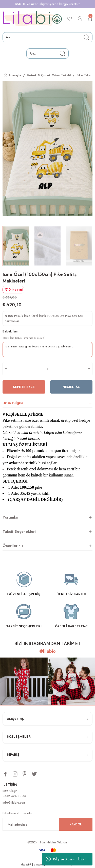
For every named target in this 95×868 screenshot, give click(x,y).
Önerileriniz (13, 546)
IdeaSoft (26, 865)
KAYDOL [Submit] (76, 824)
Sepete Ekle (24, 387)
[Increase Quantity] (89, 369)
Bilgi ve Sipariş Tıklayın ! (67, 859)
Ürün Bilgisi (13, 403)
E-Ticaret (39, 865)
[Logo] (32, 19)
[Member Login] (80, 19)
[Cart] (90, 19)
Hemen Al (71, 387)
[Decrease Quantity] (6, 369)
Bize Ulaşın (10, 791)
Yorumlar (11, 517)
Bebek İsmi (10, 331)
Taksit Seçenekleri (19, 532)
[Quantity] (48, 369)
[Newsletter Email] (48, 824)
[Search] (48, 37)
